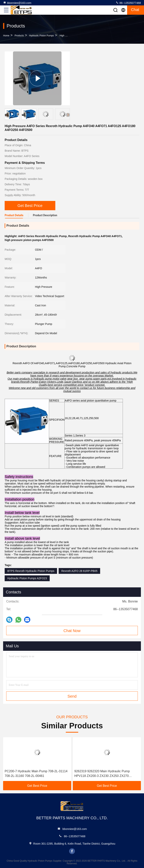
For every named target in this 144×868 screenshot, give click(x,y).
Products (19, 36)
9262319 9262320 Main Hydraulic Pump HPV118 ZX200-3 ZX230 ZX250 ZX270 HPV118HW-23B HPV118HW (102, 774)
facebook (72, 851)
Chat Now (72, 631)
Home (6, 36)
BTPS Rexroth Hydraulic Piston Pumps (31, 571)
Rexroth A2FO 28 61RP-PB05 (79, 571)
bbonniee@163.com (17, 3)
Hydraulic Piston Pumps (41, 36)
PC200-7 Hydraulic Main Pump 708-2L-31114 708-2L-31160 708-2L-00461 (36, 774)
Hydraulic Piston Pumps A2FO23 (27, 578)
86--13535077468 (128, 3)
